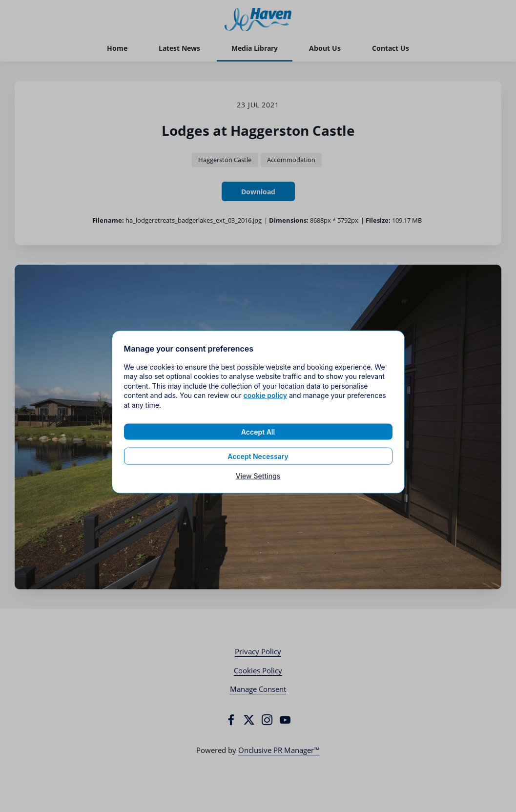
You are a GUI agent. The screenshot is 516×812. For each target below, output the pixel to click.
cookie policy (265, 399)
